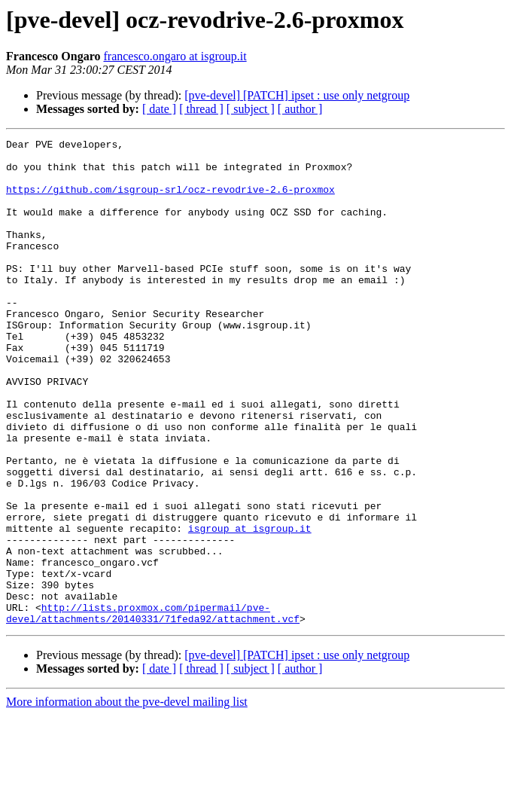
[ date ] (159, 109)
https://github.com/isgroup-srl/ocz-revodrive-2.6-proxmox (170, 200)
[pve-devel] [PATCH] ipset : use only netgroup (297, 95)
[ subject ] (251, 109)
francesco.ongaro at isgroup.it (175, 56)
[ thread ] (201, 109)
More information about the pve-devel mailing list (127, 799)
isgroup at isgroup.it (250, 607)
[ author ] (300, 109)
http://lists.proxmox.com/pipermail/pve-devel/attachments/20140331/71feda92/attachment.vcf (153, 709)
